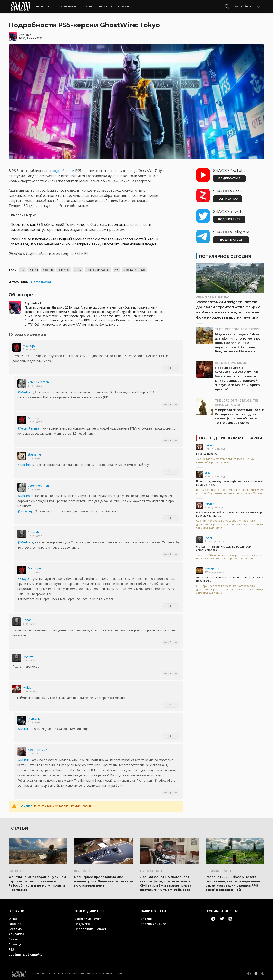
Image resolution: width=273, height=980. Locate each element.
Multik (27, 687)
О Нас (13, 919)
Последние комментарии (231, 438)
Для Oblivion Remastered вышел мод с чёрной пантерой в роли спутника (225, 461)
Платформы (66, 6)
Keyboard (82, 871)
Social (208, 538)
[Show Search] (227, 6)
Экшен (33, 270)
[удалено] (30, 656)
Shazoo (146, 919)
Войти (246, 6)
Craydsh (33, 532)
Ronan (27, 620)
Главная (15, 924)
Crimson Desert (219, 871)
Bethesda (64, 270)
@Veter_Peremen (29, 428)
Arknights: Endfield (213, 296)
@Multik (23, 729)
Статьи (87, 6)
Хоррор (48, 270)
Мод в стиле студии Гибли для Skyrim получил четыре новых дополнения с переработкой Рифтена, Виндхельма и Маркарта (238, 343)
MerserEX (34, 719)
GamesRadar (41, 282)
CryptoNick (25, 35)
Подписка (82, 924)
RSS (11, 949)
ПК (23, 270)
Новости (43, 6)
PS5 (116, 270)
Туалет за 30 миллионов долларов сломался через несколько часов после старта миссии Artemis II (229, 557)
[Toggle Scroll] (259, 6)
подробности (63, 171)
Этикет (14, 939)
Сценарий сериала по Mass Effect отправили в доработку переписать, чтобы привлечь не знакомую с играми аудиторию (230, 524)
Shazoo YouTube (153, 924)
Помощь (15, 944)
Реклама (15, 929)
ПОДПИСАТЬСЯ (229, 178)
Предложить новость (91, 929)
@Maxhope (25, 392)
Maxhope (29, 346)
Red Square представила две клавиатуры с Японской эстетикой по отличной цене (104, 881)
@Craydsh (24, 579)
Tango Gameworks (98, 270)
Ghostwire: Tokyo (134, 270)
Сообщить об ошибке (25, 955)
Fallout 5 (16, 871)
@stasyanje (25, 511)
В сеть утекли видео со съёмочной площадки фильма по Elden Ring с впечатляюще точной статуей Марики (230, 492)
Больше (106, 6)
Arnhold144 (212, 569)
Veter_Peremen (38, 382)
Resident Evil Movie (231, 363)
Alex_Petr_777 (37, 750)
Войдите (26, 806)
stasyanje (34, 454)
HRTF (57, 511)
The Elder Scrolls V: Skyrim (237, 329)
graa (208, 473)
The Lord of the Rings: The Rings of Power (237, 403)
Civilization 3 (151, 871)
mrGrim (209, 445)
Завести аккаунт (88, 919)
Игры (78, 270)
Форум (123, 6)
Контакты (16, 934)
